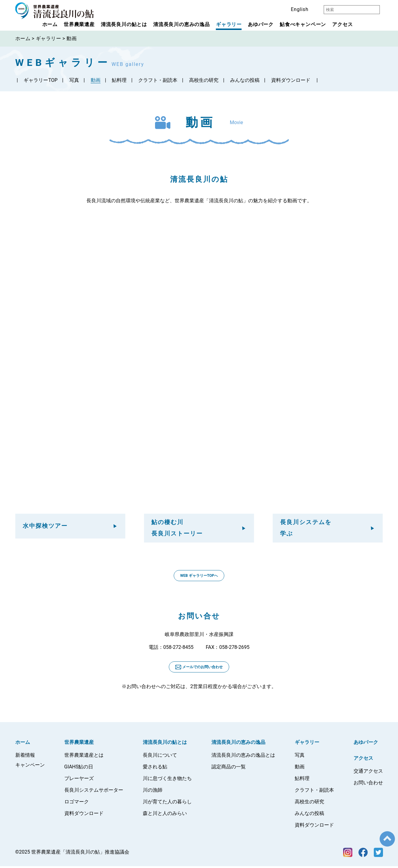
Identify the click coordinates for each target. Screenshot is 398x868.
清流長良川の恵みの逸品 (182, 24)
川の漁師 (153, 792)
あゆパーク (261, 24)
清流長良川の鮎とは (124, 24)
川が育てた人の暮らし (167, 803)
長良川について (160, 757)
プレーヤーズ (79, 780)
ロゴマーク (77, 803)
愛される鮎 (155, 769)
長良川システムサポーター (94, 792)
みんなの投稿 (245, 80)
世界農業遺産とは (84, 757)
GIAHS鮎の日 (79, 769)
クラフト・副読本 (158, 80)
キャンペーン (30, 767)
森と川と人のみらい (165, 815)
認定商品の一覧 (229, 769)
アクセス (342, 24)
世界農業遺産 (79, 24)
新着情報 (25, 757)
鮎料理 (119, 80)
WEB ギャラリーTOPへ (199, 577)
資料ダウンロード (291, 80)
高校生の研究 (204, 80)
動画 (96, 80)
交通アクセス (368, 773)
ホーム (50, 24)
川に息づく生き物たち (167, 780)
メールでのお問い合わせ (199, 669)
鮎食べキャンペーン (303, 24)
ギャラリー (229, 24)
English (299, 9)
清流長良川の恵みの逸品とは (243, 757)
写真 (74, 80)
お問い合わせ (368, 784)
